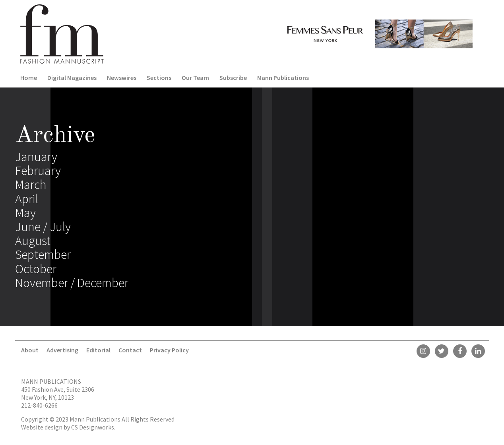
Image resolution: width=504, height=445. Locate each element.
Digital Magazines (72, 78)
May (25, 213)
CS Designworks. (93, 427)
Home (29, 78)
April (27, 199)
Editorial (98, 350)
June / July (43, 227)
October (36, 269)
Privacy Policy (169, 350)
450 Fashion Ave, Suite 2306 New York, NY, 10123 (58, 393)
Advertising (62, 350)
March (31, 185)
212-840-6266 (39, 405)
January (36, 157)
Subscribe (233, 78)
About (30, 350)
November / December (72, 283)
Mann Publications (283, 78)
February (38, 171)
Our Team (195, 78)
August (33, 241)
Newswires (122, 78)
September (43, 255)
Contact (130, 350)
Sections (159, 78)
